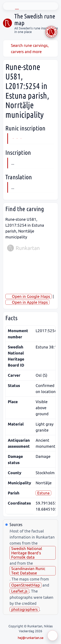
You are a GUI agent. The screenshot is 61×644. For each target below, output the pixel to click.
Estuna (43, 493)
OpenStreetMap (26, 585)
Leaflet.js (19, 591)
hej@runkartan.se (31, 638)
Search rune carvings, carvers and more (27, 48)
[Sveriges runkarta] (7, 23)
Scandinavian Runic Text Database (28, 571)
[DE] (26, 6)
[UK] (53, 6)
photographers (24, 609)
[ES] (44, 6)
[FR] (35, 6)
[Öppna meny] (53, 636)
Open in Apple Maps (27, 302)
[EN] (17, 6)
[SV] (8, 6)
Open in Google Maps (29, 296)
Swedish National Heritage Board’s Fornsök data (27, 553)
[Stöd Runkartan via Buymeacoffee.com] (51, 32)
